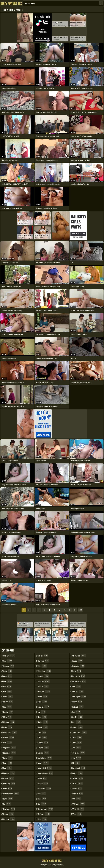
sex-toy (78, 717)
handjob (43, 676)
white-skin (78, 809)
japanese (44, 707)
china (8, 727)
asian (8, 676)
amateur (9, 656)
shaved (78, 727)
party (77, 671)
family (8, 799)
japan (43, 702)
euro (8, 768)
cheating (9, 722)
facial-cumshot (11, 794)
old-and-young (46, 809)
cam (8, 707)
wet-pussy (79, 804)
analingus (9, 666)
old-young (44, 814)
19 (75, 610)
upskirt (78, 773)
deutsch (9, 737)
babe (8, 681)
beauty (8, 702)
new (42, 794)
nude (42, 799)
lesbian (43, 743)
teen (77, 748)
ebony (8, 758)
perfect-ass (79, 676)
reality (77, 702)
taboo (77, 737)
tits (77, 758)
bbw (7, 691)
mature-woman (46, 773)
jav (42, 712)
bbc (7, 686)
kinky (42, 717)
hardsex (43, 686)
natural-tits (45, 788)
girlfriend (9, 819)
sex (77, 712)
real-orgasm (79, 697)
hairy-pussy (45, 671)
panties (77, 661)
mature (43, 763)
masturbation (45, 758)
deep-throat (10, 732)
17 (65, 610)
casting (8, 712)
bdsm (8, 697)
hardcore (44, 681)
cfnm (7, 717)
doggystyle (10, 748)
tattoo (77, 743)
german (9, 814)
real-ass (78, 691)
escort (8, 763)
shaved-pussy (80, 732)
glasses (43, 656)
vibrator (78, 778)
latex (42, 732)
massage (43, 753)
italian (43, 697)
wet (77, 799)
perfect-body (79, 681)
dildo (8, 743)
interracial (44, 691)
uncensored (79, 768)
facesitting (9, 783)
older (42, 819)
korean (43, 727)
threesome (79, 753)
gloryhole (43, 661)
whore (77, 814)
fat (7, 804)
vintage (78, 783)
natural (43, 783)
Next (80, 610)
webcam (78, 794)
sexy (77, 722)
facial (8, 788)
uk (76, 763)
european (9, 773)
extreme (9, 778)
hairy (42, 666)
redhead (78, 707)
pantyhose (78, 666)
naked (42, 778)
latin (42, 737)
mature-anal (45, 768)
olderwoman (79, 656)
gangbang (9, 809)
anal (8, 661)
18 (70, 610)
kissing (43, 722)
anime (8, 671)
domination (10, 753)
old (42, 804)
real (77, 686)
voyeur (77, 788)
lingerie (43, 748)
